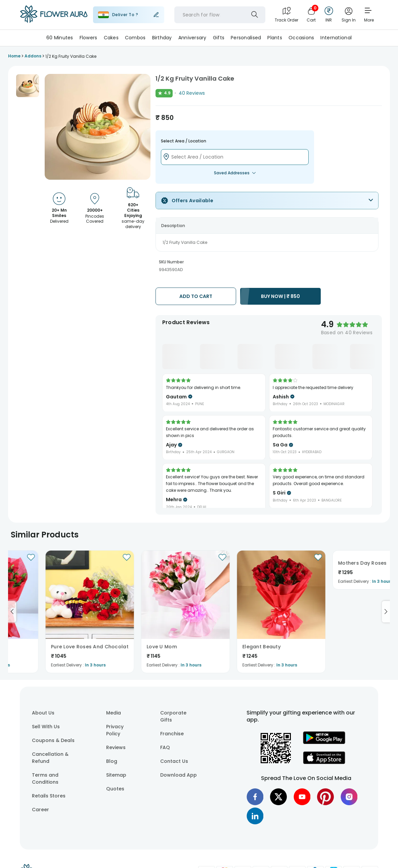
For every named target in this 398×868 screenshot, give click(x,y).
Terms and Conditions (45, 778)
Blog (112, 761)
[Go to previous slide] (12, 612)
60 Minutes (60, 38)
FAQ (165, 747)
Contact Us (174, 761)
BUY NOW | (280, 296)
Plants (275, 38)
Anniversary (192, 38)
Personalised (246, 38)
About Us (43, 713)
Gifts (219, 38)
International (336, 38)
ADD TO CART (196, 296)
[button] (28, 86)
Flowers (89, 38)
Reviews (116, 747)
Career (40, 810)
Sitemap (116, 775)
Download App (179, 775)
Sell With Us (46, 727)
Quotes (115, 789)
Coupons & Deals (53, 740)
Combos (135, 38)
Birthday (162, 38)
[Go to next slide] (386, 612)
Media (114, 713)
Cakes (111, 38)
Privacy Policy (115, 730)
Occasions (301, 38)
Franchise (172, 734)
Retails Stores (49, 796)
